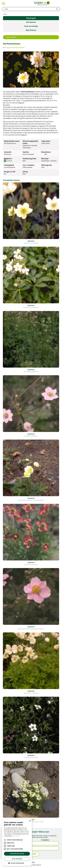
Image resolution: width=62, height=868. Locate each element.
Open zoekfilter (11, 37)
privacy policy (44, 837)
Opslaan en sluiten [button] (17, 854)
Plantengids (31, 18)
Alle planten (31, 22)
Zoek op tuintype (31, 26)
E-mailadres (45, 840)
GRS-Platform (37, 865)
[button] (17, 863)
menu (3, 4)
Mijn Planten (31, 30)
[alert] (17, 842)
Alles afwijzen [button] (17, 859)
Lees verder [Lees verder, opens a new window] (16, 836)
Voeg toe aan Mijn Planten (15, 47)
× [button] (30, 821)
